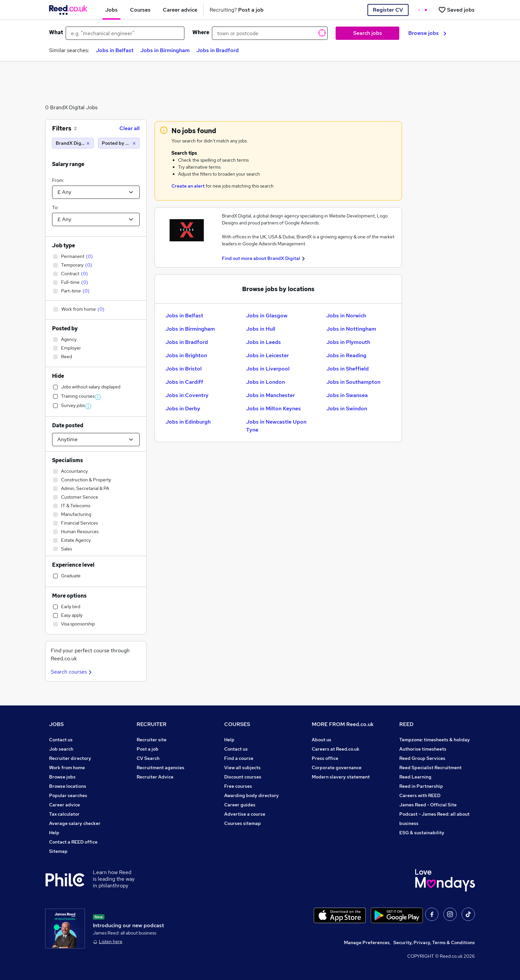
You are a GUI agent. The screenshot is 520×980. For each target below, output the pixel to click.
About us (322, 740)
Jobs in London (265, 382)
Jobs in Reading (346, 355)
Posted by (65, 328)
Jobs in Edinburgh (188, 422)
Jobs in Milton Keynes (273, 408)
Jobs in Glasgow (267, 316)
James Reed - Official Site (428, 805)
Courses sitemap (243, 823)
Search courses (72, 672)
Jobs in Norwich (346, 316)
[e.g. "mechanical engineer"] (125, 33)
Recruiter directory (70, 758)
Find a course (239, 758)
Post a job (148, 749)
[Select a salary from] (96, 192)
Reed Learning (415, 777)
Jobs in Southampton (353, 382)
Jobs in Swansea (347, 395)
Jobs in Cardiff (184, 382)
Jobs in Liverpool (268, 369)
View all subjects (242, 768)
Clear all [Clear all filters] (130, 128)
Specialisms (67, 460)
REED (406, 724)
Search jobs (368, 33)
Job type (64, 245)
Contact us (61, 740)
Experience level (73, 565)
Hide (58, 376)
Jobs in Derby (183, 408)
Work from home (67, 768)
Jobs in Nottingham (351, 329)
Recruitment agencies (161, 768)
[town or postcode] (270, 33)
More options (69, 596)
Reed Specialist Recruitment (430, 768)
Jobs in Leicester (267, 355)
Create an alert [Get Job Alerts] (188, 186)
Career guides (240, 805)
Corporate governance (337, 768)
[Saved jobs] (456, 10)
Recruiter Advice (155, 777)
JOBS (56, 724)
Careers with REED (420, 795)
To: (55, 207)
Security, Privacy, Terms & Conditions (434, 942)
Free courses (238, 786)
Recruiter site (152, 740)
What (56, 32)
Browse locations (68, 786)
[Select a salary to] (96, 219)
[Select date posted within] (96, 440)
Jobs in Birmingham (165, 50)
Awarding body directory (252, 795)
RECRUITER (152, 724)
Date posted (68, 425)
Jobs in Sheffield (348, 369)
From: (58, 180)
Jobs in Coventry (187, 395)
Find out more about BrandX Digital (261, 258)
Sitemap (58, 851)
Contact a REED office (73, 842)
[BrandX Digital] (73, 143)
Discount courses (243, 777)
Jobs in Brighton (186, 355)
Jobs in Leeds (263, 342)
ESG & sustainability (422, 833)
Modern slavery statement (341, 777)
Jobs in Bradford (218, 50)
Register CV (388, 10)
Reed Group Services (422, 758)
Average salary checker (75, 823)
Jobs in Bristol (184, 369)
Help (54, 833)
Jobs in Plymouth (348, 342)
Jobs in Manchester (270, 395)
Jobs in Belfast (115, 50)
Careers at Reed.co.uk (336, 749)
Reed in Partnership (421, 786)
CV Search (148, 758)
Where (201, 32)
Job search (61, 749)
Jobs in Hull (261, 329)
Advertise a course (245, 814)
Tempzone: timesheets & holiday (435, 740)
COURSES (237, 724)
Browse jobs (427, 33)
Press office (325, 758)
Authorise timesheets (423, 749)
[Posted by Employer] (119, 143)
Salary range (68, 164)
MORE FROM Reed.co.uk (343, 724)
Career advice (65, 805)
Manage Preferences (367, 942)
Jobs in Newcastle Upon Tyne (276, 426)
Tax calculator (64, 814)
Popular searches (68, 795)
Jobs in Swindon (347, 408)
